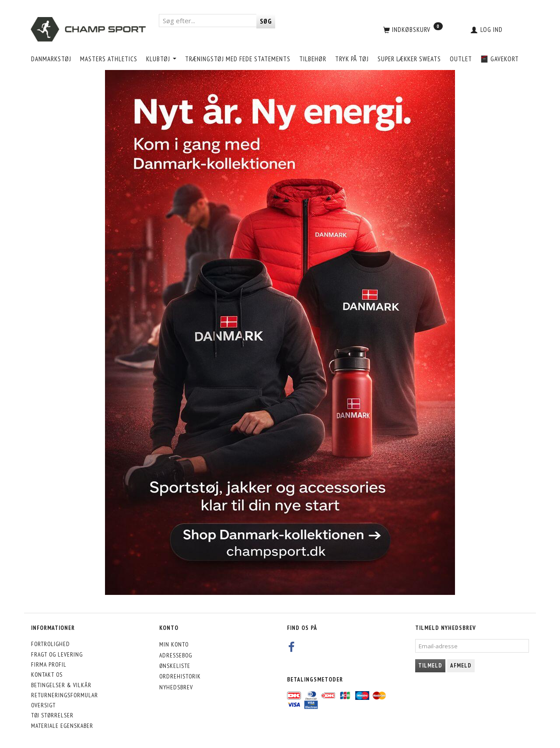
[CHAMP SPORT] (88, 29)
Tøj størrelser (52, 715)
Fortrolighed (51, 644)
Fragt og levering (57, 654)
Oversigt (43, 705)
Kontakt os (47, 675)
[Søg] (266, 21)
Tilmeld (430, 666)
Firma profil (49, 664)
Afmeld (461, 666)
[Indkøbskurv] (412, 29)
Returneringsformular (65, 695)
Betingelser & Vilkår (61, 685)
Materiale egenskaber (62, 726)
